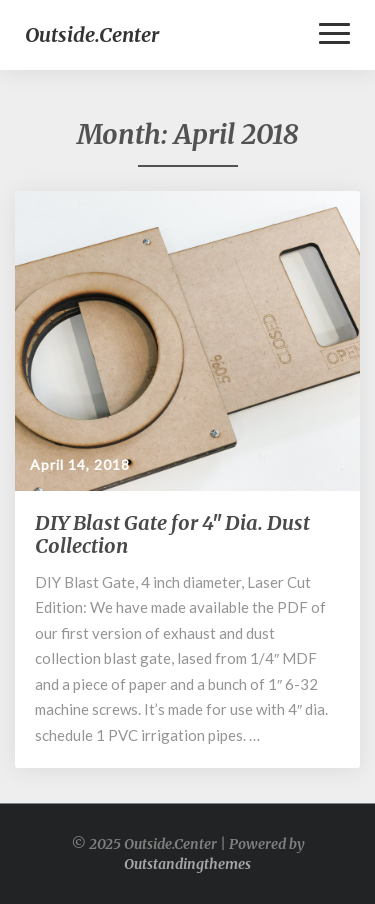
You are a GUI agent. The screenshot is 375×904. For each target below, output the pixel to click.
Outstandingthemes (187, 864)
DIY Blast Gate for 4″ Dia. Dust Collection (172, 534)
